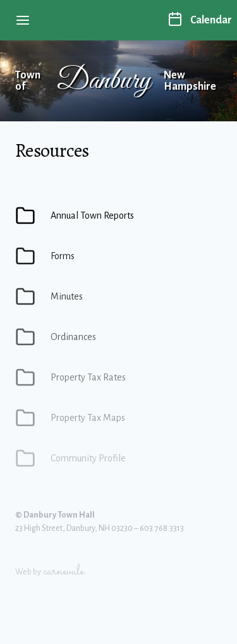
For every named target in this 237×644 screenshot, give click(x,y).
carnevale (64, 572)
